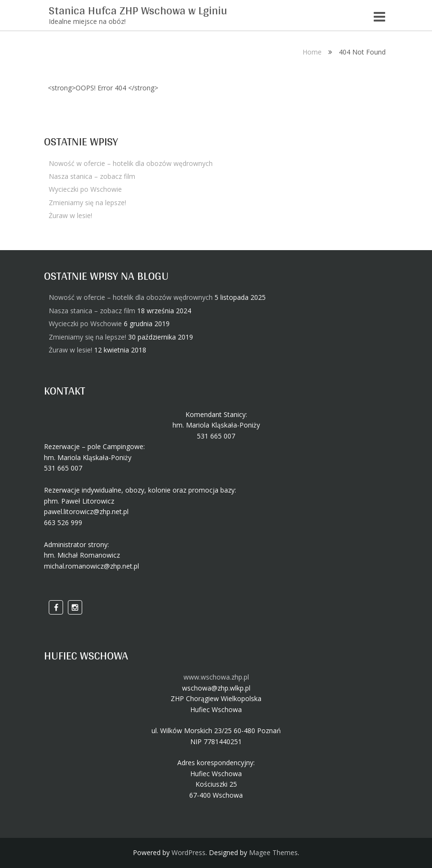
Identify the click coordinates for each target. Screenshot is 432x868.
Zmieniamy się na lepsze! (87, 203)
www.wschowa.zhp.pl (216, 677)
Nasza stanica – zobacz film (92, 176)
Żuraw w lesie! (70, 215)
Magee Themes (273, 852)
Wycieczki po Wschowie (85, 189)
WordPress (189, 852)
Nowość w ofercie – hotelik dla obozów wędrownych (131, 163)
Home (312, 52)
